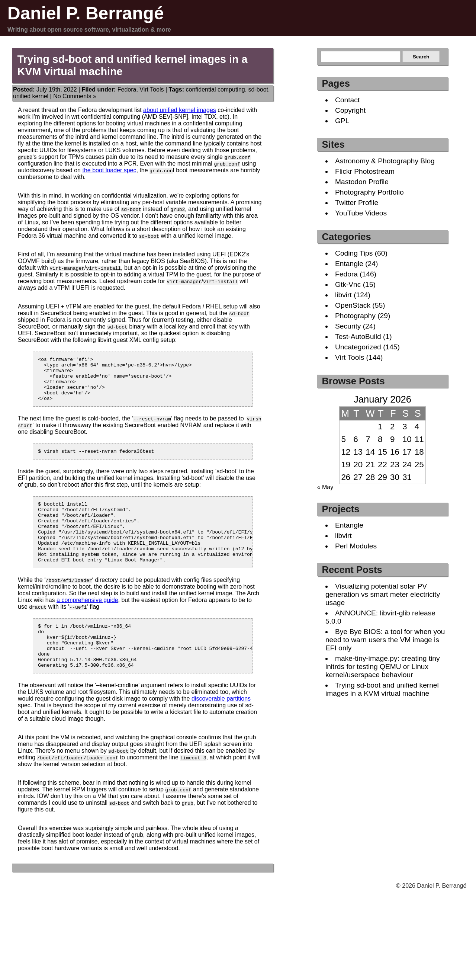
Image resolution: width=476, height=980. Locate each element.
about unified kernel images (180, 110)
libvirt (343, 295)
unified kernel (31, 96)
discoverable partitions (221, 730)
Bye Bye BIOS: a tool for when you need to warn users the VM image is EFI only (385, 640)
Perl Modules (356, 546)
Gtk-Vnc (348, 284)
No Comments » (75, 96)
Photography (355, 316)
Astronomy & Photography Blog (385, 161)
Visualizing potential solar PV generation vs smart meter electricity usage (383, 594)
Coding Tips (354, 253)
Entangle (349, 264)
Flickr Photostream (365, 171)
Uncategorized (358, 347)
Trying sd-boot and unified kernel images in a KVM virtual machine (382, 689)
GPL (342, 121)
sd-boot (258, 89)
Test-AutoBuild (358, 337)
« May (325, 487)
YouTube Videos (361, 213)
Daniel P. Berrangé (86, 13)
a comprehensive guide (87, 622)
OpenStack (353, 305)
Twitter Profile (357, 203)
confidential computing (216, 89)
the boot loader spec (109, 170)
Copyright (350, 110)
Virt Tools (152, 89)
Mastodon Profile (362, 182)
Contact (347, 100)
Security (348, 326)
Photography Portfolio (369, 192)
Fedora (127, 89)
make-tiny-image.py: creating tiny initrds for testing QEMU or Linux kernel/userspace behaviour (383, 667)
